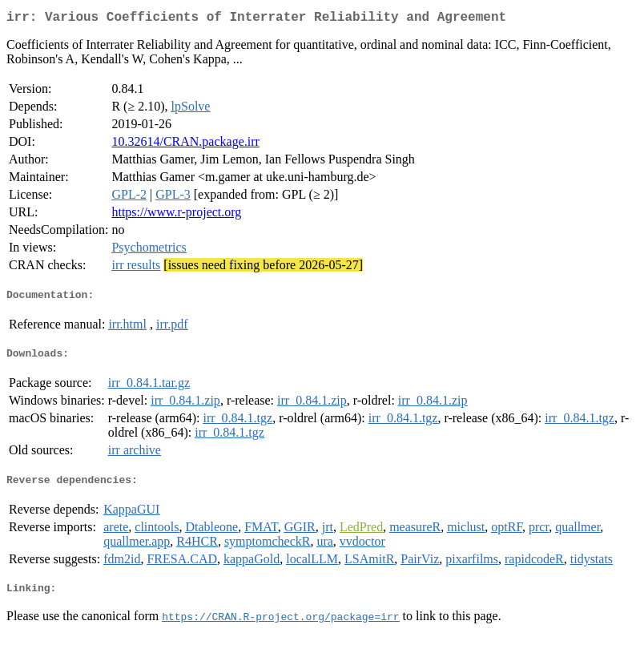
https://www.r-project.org (176, 215)
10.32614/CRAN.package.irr (185, 145)
